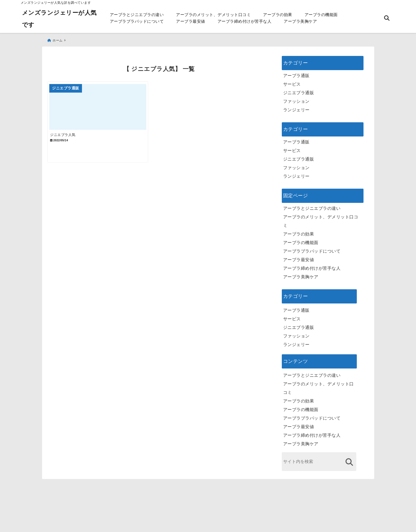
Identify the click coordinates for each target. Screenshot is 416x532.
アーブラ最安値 (191, 21)
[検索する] (349, 460)
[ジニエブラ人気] (103, 108)
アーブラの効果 (278, 15)
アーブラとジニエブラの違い (137, 15)
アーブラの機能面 (321, 15)
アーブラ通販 (296, 73)
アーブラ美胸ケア (300, 21)
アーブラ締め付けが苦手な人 (245, 21)
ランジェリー (296, 107)
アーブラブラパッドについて (137, 21)
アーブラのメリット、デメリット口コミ (213, 15)
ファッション (296, 99)
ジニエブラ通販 (299, 90)
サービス (292, 82)
